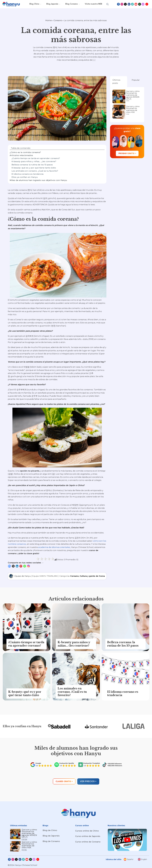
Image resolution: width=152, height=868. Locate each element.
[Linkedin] (17, 566)
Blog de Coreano (51, 841)
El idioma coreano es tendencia (27, 174)
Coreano (58, 20)
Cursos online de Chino (87, 831)
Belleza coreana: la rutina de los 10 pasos (32, 165)
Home (49, 20)
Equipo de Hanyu (23, 576)
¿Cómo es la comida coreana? (25, 152)
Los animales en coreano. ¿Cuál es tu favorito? (35, 171)
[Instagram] (29, 566)
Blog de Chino (50, 830)
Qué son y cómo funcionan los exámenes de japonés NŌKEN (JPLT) (133, 95)
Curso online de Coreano (88, 842)
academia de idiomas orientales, (54, 547)
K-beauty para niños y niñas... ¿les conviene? (34, 161)
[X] (14, 566)
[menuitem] (128, 859)
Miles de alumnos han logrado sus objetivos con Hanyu (38, 180)
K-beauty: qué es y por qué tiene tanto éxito (34, 168)
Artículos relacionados (21, 155)
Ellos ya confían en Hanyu (25, 177)
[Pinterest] (21, 566)
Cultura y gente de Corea (92, 576)
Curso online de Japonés (88, 836)
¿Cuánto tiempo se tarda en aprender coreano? (36, 158)
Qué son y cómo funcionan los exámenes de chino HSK (133, 109)
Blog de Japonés (51, 836)
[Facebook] (10, 566)
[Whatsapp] (25, 566)
